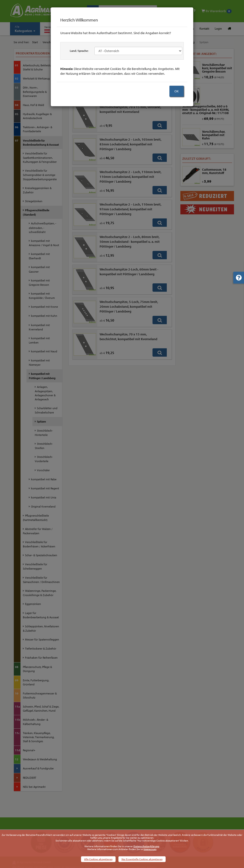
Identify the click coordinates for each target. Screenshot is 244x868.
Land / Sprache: (79, 51)
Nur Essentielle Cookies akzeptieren (142, 859)
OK (177, 91)
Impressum (150, 849)
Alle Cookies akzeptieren (98, 859)
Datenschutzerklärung (146, 846)
